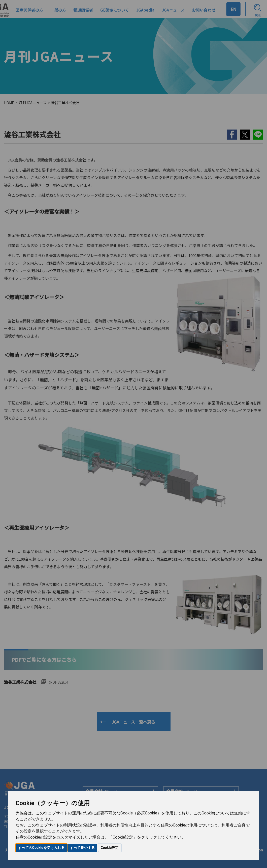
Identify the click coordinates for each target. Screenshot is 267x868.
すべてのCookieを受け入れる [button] (41, 848)
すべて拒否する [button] (82, 848)
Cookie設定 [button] (110, 848)
